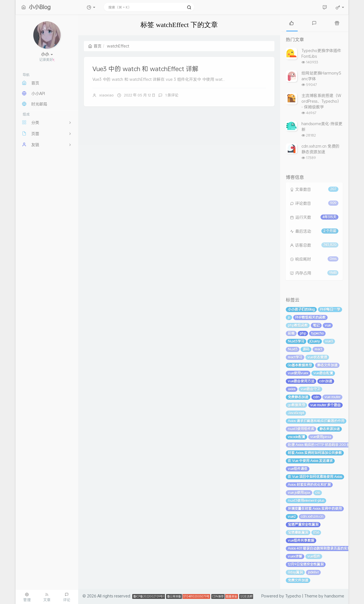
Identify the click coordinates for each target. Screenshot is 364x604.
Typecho (293, 596)
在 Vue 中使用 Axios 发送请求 (310, 461)
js (289, 317)
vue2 (292, 517)
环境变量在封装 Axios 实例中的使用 (315, 509)
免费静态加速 (298, 397)
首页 (95, 46)
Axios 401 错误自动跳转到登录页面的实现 (319, 548)
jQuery (315, 341)
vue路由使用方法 (301, 381)
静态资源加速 (330, 429)
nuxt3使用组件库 (301, 429)
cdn (316, 397)
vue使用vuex (298, 373)
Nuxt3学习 (296, 341)
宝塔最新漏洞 (298, 532)
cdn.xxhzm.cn (312, 517)
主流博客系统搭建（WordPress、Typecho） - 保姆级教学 (321, 101)
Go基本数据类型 (300, 365)
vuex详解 (295, 556)
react (318, 349)
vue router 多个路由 (325, 405)
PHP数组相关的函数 (310, 317)
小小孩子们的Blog (301, 309)
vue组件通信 (298, 469)
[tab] (291, 23)
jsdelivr (313, 572)
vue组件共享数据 (301, 540)
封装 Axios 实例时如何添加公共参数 (315, 453)
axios (292, 389)
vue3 (329, 341)
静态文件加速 (327, 365)
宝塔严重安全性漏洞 (303, 524)
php (303, 333)
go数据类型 (296, 405)
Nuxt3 (293, 349)
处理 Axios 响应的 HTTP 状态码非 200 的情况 (322, 445)
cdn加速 (326, 381)
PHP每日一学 (330, 309)
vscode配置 (296, 437)
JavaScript (296, 413)
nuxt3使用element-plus (306, 501)
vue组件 (314, 556)
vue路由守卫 (310, 389)
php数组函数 (298, 325)
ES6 (316, 532)
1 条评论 (172, 95)
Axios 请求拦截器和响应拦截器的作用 (316, 421)
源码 (306, 349)
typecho (317, 333)
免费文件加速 (298, 580)
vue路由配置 (323, 373)
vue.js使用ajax (299, 493)
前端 (291, 333)
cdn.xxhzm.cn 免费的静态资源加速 (320, 149)
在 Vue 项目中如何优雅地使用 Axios (315, 477)
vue (328, 325)
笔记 (316, 325)
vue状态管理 (317, 357)
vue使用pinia (321, 437)
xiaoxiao (106, 95)
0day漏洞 (295, 572)
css (318, 493)
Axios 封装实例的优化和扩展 (309, 485)
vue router (332, 397)
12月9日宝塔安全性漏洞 (306, 564)
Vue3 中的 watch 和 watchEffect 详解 (145, 69)
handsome (334, 596)
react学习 (295, 357)
